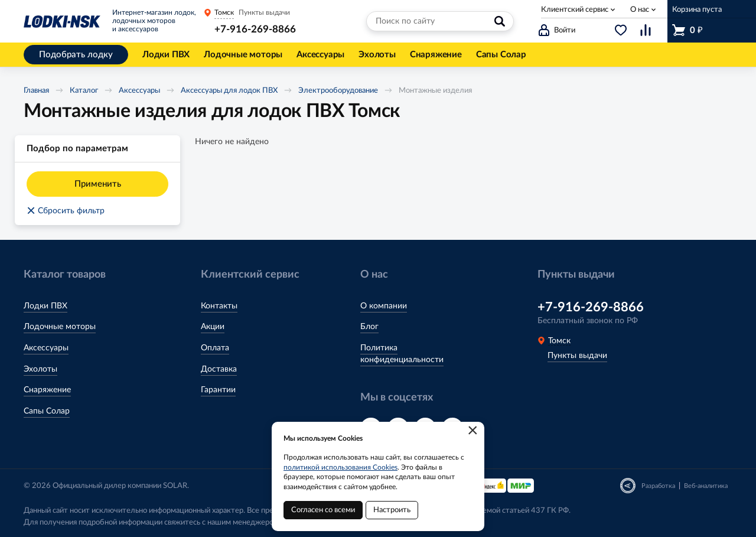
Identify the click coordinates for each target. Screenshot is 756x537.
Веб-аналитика (706, 486)
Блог (369, 327)
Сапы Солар (47, 411)
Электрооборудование (338, 91)
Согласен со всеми (323, 510)
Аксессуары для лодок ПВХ (229, 91)
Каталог (84, 91)
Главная (36, 91)
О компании (384, 306)
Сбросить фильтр (66, 211)
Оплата (215, 348)
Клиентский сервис (575, 10)
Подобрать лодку (76, 55)
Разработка (658, 486)
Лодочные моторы (60, 327)
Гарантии (218, 390)
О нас (640, 10)
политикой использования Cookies (340, 467)
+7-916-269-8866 (255, 29)
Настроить (392, 510)
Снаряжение (47, 390)
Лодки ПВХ (45, 306)
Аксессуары (139, 91)
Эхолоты (40, 369)
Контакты (219, 306)
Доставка (219, 369)
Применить (98, 184)
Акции (213, 327)
